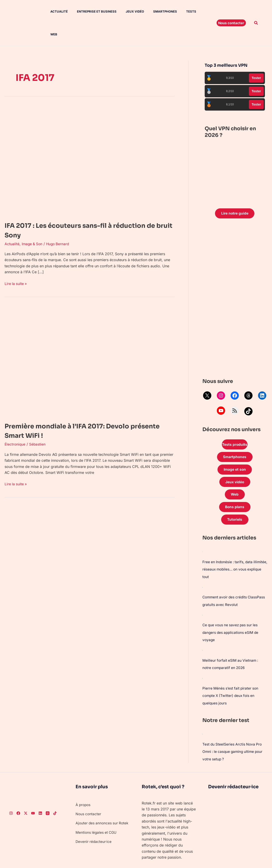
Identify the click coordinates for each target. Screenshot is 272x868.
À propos (84, 782)
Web (195, 11)
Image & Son (33, 221)
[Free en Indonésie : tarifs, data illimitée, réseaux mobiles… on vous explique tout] (203, 532)
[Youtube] (33, 791)
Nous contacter (89, 791)
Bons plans (235, 487)
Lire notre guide (235, 191)
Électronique (15, 421)
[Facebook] (18, 791)
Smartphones (155, 11)
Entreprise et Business (90, 11)
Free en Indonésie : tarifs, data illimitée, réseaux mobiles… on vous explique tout (233, 550)
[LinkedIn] (40, 791)
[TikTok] (55, 791)
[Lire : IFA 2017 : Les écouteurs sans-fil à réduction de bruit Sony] (87, 137)
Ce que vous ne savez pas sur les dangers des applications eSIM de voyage (232, 612)
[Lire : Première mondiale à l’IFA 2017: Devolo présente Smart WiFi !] (87, 338)
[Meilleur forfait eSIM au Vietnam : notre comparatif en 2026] (203, 629)
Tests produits (235, 422)
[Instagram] (11, 791)
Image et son (235, 448)
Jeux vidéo (127, 11)
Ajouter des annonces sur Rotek (103, 801)
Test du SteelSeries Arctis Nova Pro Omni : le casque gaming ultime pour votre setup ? (234, 729)
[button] (231, 11)
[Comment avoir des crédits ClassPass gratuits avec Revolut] (203, 567)
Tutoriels (235, 500)
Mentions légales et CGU (97, 810)
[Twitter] (26, 791)
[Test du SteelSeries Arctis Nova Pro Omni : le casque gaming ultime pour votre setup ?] (203, 712)
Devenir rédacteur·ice (94, 819)
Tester (256, 55)
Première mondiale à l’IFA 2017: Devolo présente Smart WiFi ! (77, 408)
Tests (179, 11)
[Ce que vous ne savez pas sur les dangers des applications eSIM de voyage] (203, 595)
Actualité (54, 11)
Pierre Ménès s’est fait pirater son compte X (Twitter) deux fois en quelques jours (231, 674)
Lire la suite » (16, 260)
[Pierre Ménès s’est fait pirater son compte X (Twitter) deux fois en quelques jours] (203, 657)
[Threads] (48, 791)
